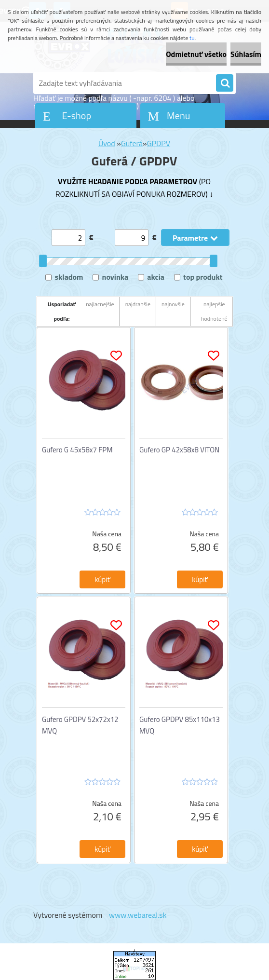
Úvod (107, 143)
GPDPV (159, 143)
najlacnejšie (100, 304)
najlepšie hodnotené (214, 311)
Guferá (132, 143)
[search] (225, 83)
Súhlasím (246, 54)
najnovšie (173, 304)
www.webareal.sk (138, 915)
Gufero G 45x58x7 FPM (77, 450)
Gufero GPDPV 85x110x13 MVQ (180, 725)
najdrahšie (138, 304)
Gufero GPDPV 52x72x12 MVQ (80, 725)
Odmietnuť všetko (196, 54)
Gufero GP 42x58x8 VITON (179, 450)
